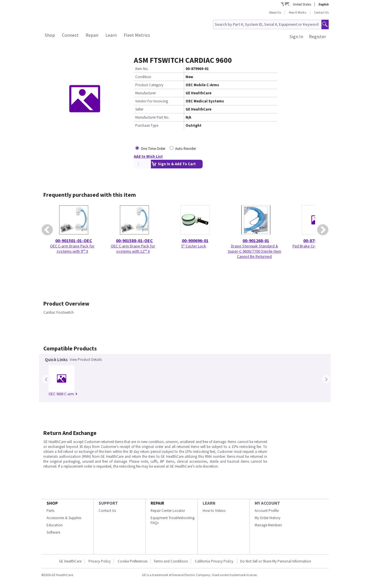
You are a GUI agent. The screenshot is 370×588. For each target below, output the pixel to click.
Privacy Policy (100, 561)
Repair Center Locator (168, 511)
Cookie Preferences (133, 561)
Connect (70, 35)
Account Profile (267, 511)
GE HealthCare (70, 561)
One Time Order (153, 149)
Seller (139, 109)
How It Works (297, 12)
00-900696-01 (195, 240)
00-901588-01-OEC (134, 240)
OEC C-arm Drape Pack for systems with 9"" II (72, 249)
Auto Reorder (186, 149)
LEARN (209, 503)
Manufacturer (146, 93)
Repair (92, 35)
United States (302, 4)
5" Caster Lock (194, 246)
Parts (50, 511)
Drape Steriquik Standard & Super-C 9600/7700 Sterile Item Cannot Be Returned (255, 251)
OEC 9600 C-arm (63, 394)
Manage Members (268, 525)
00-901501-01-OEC (74, 240)
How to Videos (214, 511)
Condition (143, 77)
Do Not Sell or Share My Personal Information (276, 561)
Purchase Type (147, 125)
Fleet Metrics (137, 35)
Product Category (149, 85)
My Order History (268, 518)
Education (55, 525)
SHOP (52, 503)
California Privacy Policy (214, 561)
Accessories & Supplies (64, 518)
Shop (50, 35)
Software (53, 532)
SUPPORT (108, 503)
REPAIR (157, 503)
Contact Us (321, 12)
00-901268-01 (256, 240)
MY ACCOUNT (267, 503)
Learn (111, 35)
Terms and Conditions (171, 561)
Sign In (296, 36)
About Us (275, 12)
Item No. (142, 69)
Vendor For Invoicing (152, 101)
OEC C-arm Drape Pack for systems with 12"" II (133, 249)
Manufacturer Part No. (152, 117)
